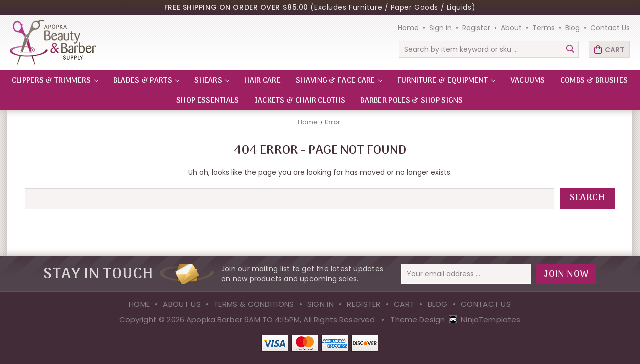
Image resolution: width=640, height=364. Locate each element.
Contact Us (610, 28)
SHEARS (212, 81)
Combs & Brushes (594, 81)
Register (476, 28)
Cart (404, 304)
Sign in (441, 28)
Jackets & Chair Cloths (300, 101)
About (511, 28)
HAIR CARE (263, 81)
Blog (573, 28)
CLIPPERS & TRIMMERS (55, 81)
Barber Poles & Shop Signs (412, 101)
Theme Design (418, 319)
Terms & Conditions (254, 304)
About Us (182, 304)
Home (408, 28)
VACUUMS (528, 81)
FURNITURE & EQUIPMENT (446, 81)
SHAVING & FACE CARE (339, 81)
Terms (544, 28)
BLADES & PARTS (147, 81)
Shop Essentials (208, 101)
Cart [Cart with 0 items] (615, 50)
